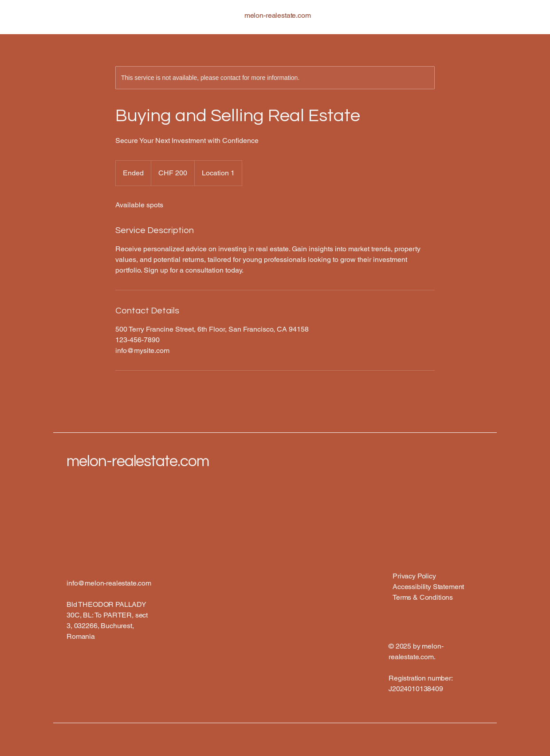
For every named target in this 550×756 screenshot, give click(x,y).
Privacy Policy (414, 576)
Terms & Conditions (423, 597)
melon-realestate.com (138, 461)
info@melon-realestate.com (109, 583)
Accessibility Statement (428, 587)
